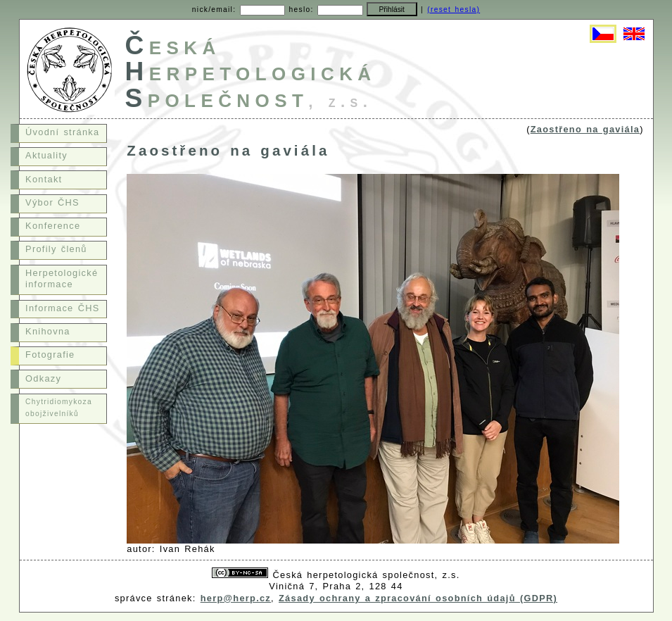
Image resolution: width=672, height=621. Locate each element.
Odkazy (43, 378)
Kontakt (44, 179)
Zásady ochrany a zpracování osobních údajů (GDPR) (418, 598)
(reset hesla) (454, 10)
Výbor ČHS (52, 202)
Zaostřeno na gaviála (585, 129)
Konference (53, 226)
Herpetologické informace (62, 279)
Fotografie (50, 355)
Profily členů (56, 249)
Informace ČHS (62, 308)
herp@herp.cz (236, 598)
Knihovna (48, 331)
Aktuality (46, 155)
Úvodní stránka (62, 132)
